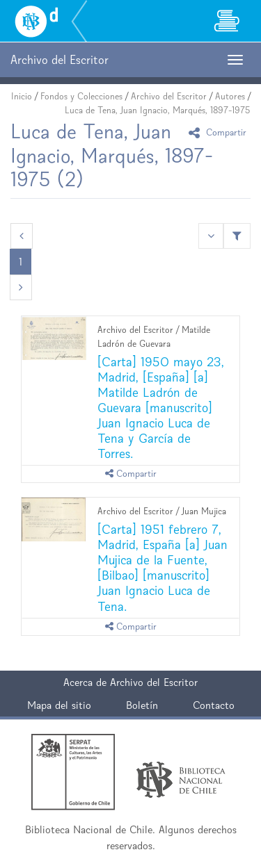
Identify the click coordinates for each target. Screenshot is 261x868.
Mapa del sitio (59, 705)
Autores (230, 96)
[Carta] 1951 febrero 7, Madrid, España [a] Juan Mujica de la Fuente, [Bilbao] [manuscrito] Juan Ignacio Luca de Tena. (163, 567)
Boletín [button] (142, 705)
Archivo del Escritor (169, 96)
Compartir (220, 132)
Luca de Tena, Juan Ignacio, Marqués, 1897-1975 (158, 110)
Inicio (22, 96)
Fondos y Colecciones (81, 96)
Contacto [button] (214, 705)
